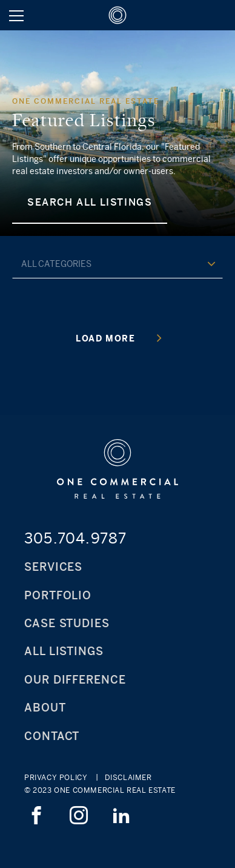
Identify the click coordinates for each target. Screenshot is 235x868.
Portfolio (58, 595)
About (45, 708)
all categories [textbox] (56, 264)
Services (53, 567)
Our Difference (75, 680)
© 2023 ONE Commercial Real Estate (100, 790)
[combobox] (117, 263)
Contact (52, 736)
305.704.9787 (75, 538)
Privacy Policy (56, 778)
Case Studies (67, 623)
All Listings (64, 651)
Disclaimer (128, 778)
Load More (119, 338)
